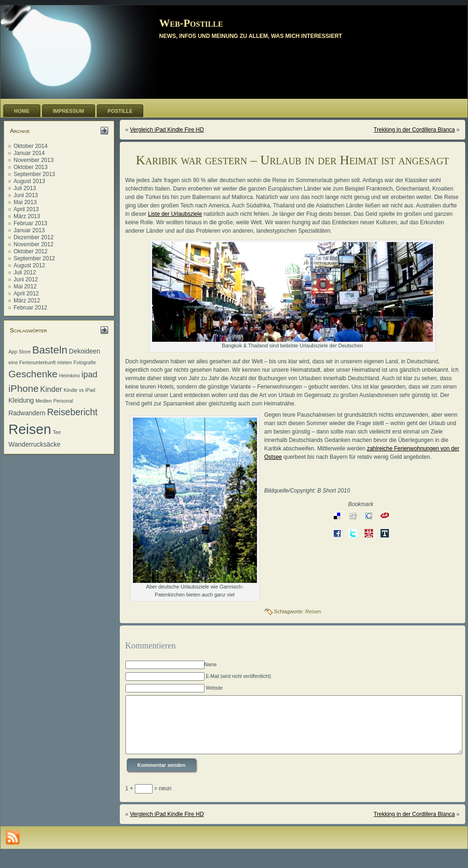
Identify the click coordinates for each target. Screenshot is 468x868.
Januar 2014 (29, 153)
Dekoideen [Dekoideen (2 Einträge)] (84, 351)
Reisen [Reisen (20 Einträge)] (30, 429)
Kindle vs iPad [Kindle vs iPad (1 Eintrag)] (80, 390)
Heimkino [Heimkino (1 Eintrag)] (69, 375)
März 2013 (27, 216)
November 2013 (33, 160)
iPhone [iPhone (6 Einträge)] (24, 388)
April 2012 (26, 294)
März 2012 (27, 301)
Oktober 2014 (31, 146)
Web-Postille (191, 23)
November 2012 (33, 244)
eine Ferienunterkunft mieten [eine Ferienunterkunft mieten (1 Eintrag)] (40, 362)
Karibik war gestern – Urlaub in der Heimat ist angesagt (292, 160)
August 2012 (29, 265)
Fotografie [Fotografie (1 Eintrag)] (85, 362)
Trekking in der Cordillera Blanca (414, 130)
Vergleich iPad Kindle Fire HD (167, 130)
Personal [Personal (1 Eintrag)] (63, 401)
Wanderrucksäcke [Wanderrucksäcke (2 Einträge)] (34, 444)
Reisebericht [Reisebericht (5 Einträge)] (72, 412)
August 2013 (29, 181)
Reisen (313, 611)
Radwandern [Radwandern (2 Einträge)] (27, 413)
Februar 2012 (30, 308)
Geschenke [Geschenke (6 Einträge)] (33, 374)
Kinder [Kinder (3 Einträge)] (51, 389)
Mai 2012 (25, 287)
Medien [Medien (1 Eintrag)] (44, 401)
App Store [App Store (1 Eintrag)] (19, 352)
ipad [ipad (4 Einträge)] (89, 375)
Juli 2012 (25, 272)
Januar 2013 (29, 230)
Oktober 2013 (31, 167)
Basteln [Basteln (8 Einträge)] (50, 350)
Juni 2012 (26, 280)
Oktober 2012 (31, 251)
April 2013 (26, 209)
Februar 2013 (30, 223)
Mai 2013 (25, 202)
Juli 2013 (25, 188)
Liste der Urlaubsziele (175, 214)
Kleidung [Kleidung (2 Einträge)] (21, 400)
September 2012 (34, 258)
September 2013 (34, 174)
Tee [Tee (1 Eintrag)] (57, 432)
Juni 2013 (26, 195)
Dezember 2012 (33, 237)
